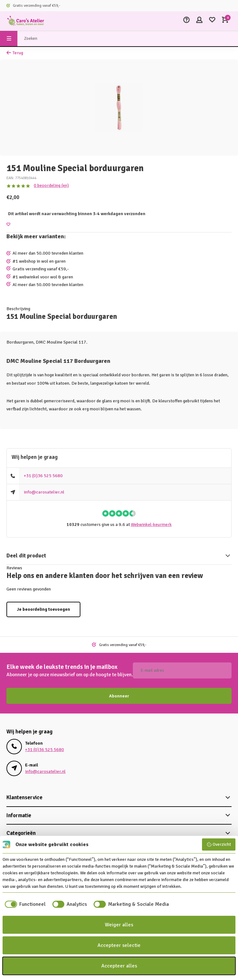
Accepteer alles (119, 966)
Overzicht (219, 844)
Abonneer (119, 696)
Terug (15, 53)
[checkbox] (24, 904)
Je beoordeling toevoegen (43, 609)
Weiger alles (119, 925)
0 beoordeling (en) (51, 185)
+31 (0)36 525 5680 (43, 476)
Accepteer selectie (119, 945)
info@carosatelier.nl (44, 492)
